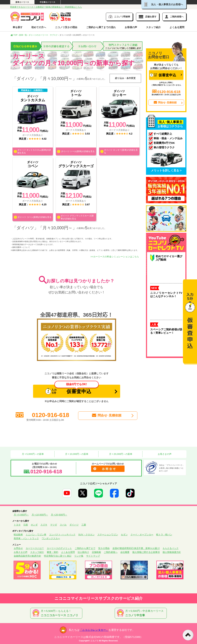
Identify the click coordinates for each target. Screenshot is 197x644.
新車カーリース (22, 2)
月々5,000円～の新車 (32, 454)
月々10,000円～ (40, 515)
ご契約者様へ (111, 552)
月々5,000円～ (21, 515)
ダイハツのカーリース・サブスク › (44, 35)
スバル (63, 525)
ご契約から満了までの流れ (101, 27)
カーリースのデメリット (59, 548)
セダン (124, 535)
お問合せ (18, 548)
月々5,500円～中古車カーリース (141, 613)
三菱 (84, 525)
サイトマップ (93, 556)
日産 (26, 525)
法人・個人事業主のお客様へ (164, 4)
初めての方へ (39, 27)
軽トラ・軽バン (164, 535)
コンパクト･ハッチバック (62, 535)
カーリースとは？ (35, 548)
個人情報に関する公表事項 (146, 552)
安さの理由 (104, 548)
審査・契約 (53, 552)
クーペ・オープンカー (142, 535)
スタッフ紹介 (153, 27)
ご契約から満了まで (85, 548)
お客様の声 (131, 27)
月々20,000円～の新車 (120, 454)
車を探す (18, 27)
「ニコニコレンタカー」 (94, 630)
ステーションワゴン (108, 535)
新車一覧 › (24, 35)
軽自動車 (18, 535)
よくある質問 (177, 27)
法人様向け (83, 552)
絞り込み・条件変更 (125, 78)
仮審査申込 (72, 390)
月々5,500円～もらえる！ (57, 613)
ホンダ (34, 525)
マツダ (54, 525)
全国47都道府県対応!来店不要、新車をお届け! (136, 548)
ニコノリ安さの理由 (66, 27)
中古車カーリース (47, 2)
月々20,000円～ (59, 515)
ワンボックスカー (51, 538)
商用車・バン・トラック (26, 538)
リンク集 (79, 556)
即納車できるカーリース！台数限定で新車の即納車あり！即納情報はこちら (46, 7)
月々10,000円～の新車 (77, 454)
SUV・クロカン (86, 535)
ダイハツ (74, 525)
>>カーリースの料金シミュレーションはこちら (115, 257)
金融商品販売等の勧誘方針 (27, 556)
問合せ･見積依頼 (106, 415)
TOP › (15, 35)
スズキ (44, 525)
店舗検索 (96, 552)
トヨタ (17, 525)
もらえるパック (171, 548)
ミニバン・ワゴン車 (36, 535)
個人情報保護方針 (172, 552)
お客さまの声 (164, 454)
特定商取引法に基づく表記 (58, 556)
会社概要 (125, 552)
